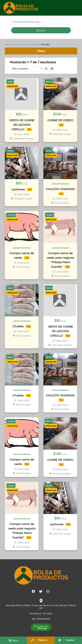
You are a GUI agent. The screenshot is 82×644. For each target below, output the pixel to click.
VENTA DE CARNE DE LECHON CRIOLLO (22, 125)
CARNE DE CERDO (60, 120)
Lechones (18, 189)
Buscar (41, 30)
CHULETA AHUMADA (60, 189)
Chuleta (18, 326)
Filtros (41, 51)
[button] (41, 627)
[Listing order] (26, 69)
